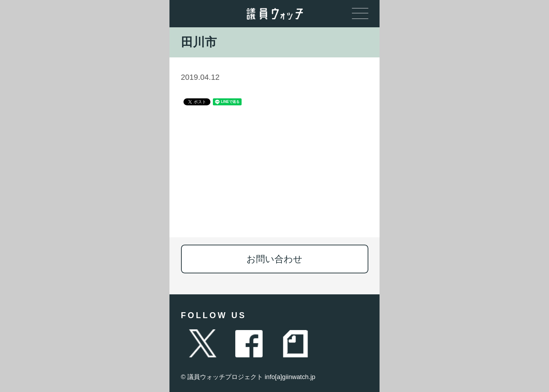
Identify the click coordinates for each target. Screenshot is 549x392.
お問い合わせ (274, 259)
